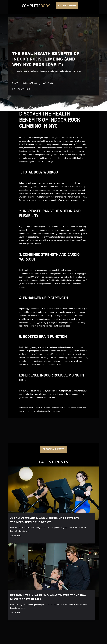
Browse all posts (53, 449)
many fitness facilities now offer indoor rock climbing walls (44, 148)
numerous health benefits (42, 141)
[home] (36, 5)
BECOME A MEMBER (67, 5)
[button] (83, 5)
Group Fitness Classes (25, 83)
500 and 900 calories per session (45, 277)
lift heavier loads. (63, 326)
